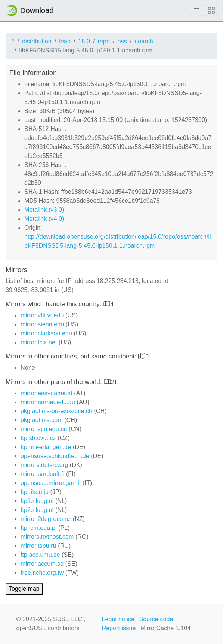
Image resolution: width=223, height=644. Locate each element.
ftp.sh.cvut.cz (38, 438)
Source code (156, 619)
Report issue (119, 628)
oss (122, 41)
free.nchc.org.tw (42, 573)
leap (65, 41)
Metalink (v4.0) (44, 219)
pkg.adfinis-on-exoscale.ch (56, 411)
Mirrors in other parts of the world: (55, 382)
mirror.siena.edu (42, 324)
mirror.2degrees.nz (46, 519)
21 (114, 381)
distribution (37, 41)
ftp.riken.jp (35, 492)
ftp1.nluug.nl (37, 501)
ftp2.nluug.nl (37, 510)
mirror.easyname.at (47, 393)
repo (104, 41)
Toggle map (24, 589)
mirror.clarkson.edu (46, 333)
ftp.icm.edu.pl (39, 528)
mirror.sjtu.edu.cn (44, 429)
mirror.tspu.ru (38, 546)
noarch (144, 41)
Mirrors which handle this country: (54, 304)
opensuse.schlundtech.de (55, 456)
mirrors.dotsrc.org (44, 465)
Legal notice (118, 619)
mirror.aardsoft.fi (42, 474)
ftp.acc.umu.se (40, 555)
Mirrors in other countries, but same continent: (72, 356)
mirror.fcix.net (39, 342)
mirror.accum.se (42, 564)
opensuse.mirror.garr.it (51, 483)
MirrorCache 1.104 (165, 628)
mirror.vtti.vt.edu (42, 315)
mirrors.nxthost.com (47, 537)
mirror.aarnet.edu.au (48, 402)
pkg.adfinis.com (42, 420)
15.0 (84, 41)
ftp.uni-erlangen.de (46, 447)
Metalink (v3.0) (44, 210)
